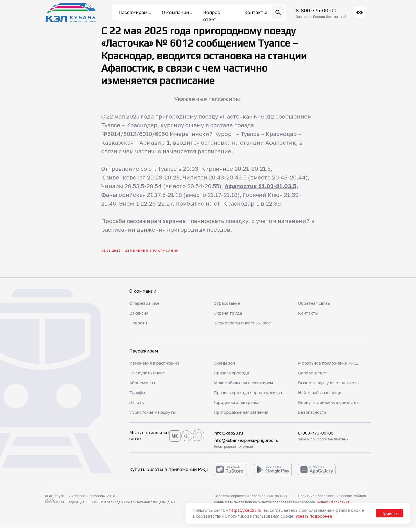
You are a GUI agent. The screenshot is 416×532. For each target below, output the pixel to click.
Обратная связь (315, 308)
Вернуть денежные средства (331, 407)
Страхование (228, 308)
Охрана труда (229, 317)
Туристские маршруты (155, 417)
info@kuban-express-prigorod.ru (249, 445)
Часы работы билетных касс (246, 327)
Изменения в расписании (158, 367)
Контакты (309, 317)
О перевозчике (146, 308)
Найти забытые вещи (322, 397)
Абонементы (144, 387)
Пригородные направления (245, 417)
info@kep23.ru (230, 437)
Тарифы (138, 397)
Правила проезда (233, 377)
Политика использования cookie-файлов (332, 500)
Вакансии (140, 317)
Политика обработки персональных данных (250, 500)
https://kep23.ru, (246, 510)
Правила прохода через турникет (240, 400)
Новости (139, 327)
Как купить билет (149, 377)
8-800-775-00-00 (316, 10)
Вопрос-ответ (314, 377)
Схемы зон (226, 367)
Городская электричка (239, 407)
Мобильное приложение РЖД (331, 367)
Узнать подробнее (314, 516)
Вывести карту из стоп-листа (332, 387)
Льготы (138, 407)
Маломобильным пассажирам (247, 387)
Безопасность (314, 417)
